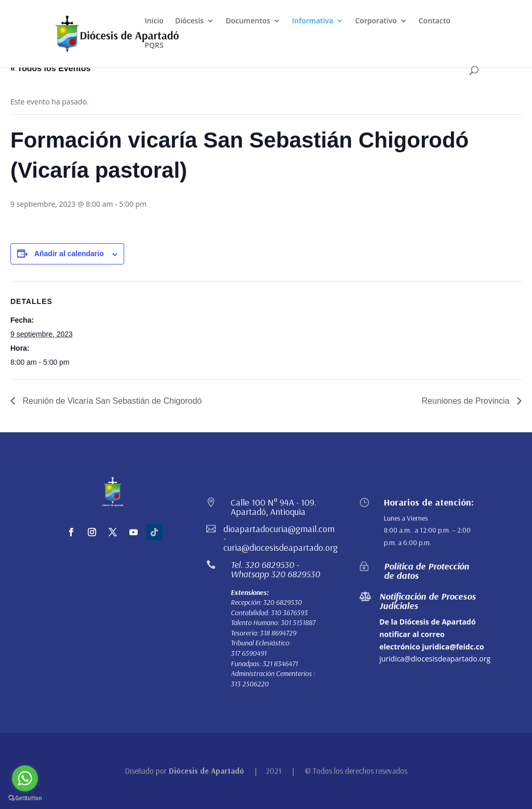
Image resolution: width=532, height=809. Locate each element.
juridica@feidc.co (453, 647)
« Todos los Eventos (50, 68)
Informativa (312, 21)
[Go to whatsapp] (25, 778)
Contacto (435, 21)
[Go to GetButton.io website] (25, 798)
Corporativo (376, 21)
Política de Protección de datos (427, 571)
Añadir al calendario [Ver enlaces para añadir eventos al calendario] (69, 254)
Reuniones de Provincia (467, 401)
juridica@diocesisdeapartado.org (435, 659)
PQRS (154, 46)
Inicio (154, 21)
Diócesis (189, 21)
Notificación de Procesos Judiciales (428, 601)
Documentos (248, 21)
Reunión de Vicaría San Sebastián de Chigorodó (111, 401)
